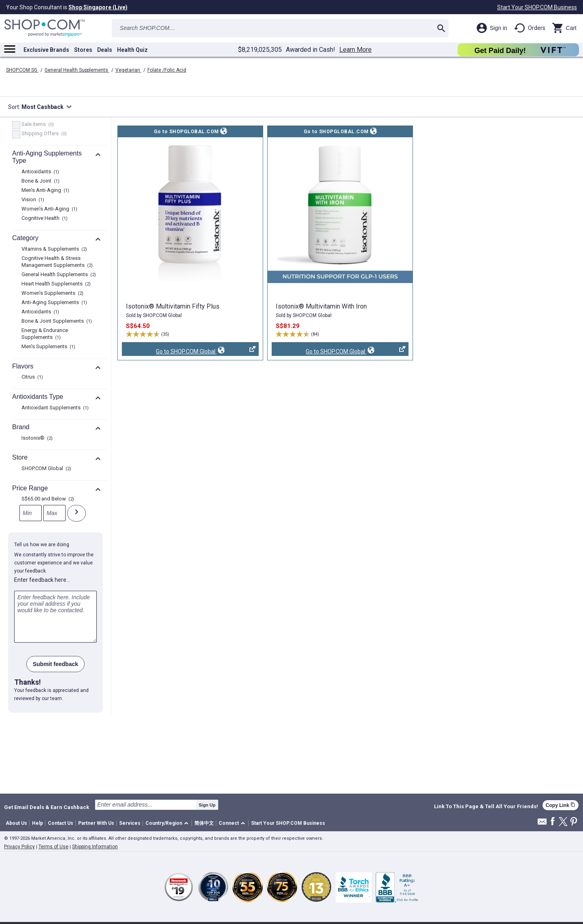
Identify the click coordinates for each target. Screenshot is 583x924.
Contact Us (61, 823)
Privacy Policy (19, 847)
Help (37, 823)
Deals (105, 50)
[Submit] (77, 513)
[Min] (31, 513)
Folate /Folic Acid (167, 70)
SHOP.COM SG (22, 70)
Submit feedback (55, 664)
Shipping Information (95, 847)
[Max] (54, 513)
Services (130, 823)
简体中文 (204, 823)
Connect (229, 823)
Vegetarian (128, 70)
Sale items (37, 125)
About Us (16, 823)
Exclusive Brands (46, 50)
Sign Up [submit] (207, 805)
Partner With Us (96, 823)
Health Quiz (132, 50)
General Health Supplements (77, 70)
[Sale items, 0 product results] (16, 125)
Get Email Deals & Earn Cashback (47, 807)
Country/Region (164, 823)
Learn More (355, 50)
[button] (168, 823)
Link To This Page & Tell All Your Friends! (486, 807)
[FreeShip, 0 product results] (16, 134)
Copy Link (561, 805)
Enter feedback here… (42, 580)
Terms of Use (53, 847)
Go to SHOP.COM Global (189, 351)
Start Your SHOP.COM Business (537, 7)
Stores (83, 50)
